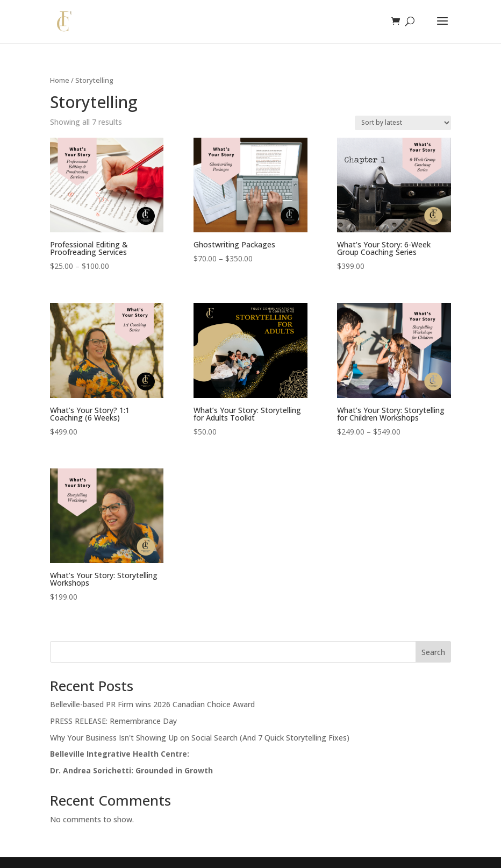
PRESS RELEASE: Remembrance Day (113, 721)
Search (433, 652)
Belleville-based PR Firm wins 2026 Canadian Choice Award (152, 704)
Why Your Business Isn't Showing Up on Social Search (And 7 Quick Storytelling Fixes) (200, 738)
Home (60, 80)
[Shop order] (403, 123)
